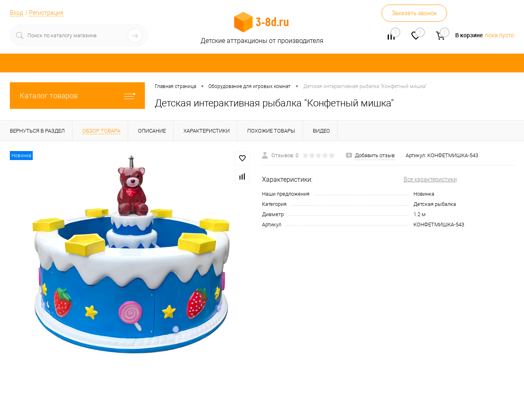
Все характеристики (430, 179)
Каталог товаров (77, 96)
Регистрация (46, 13)
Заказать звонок (414, 13)
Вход (16, 13)
